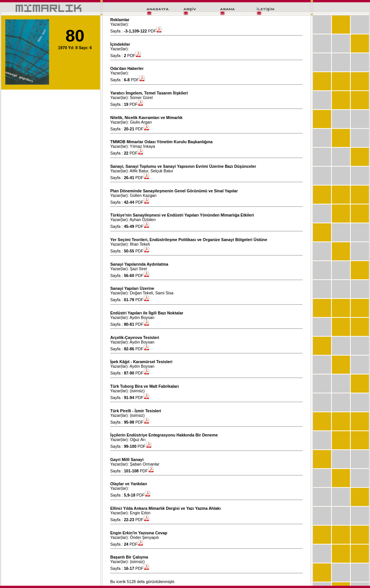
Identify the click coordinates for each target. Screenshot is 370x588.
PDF (155, 31)
